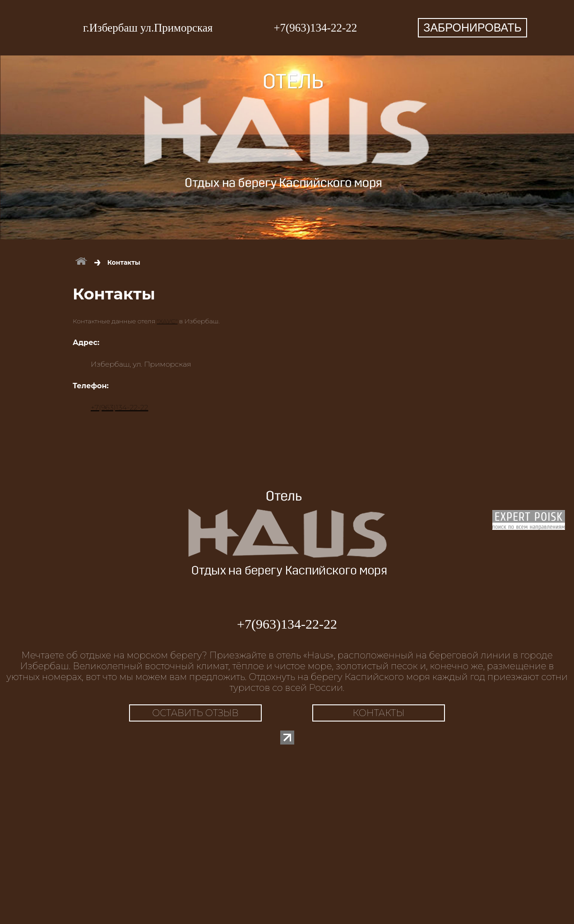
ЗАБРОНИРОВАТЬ (472, 28)
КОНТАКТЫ (379, 713)
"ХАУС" (167, 321)
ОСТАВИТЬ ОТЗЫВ (195, 713)
